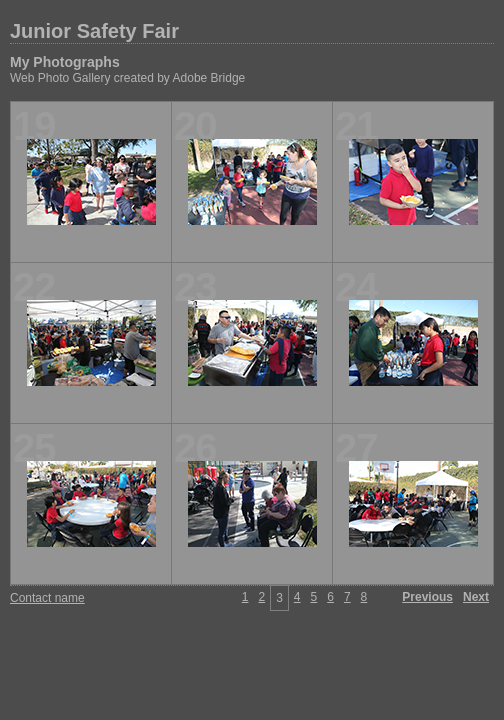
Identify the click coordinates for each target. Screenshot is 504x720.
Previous (427, 597)
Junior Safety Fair (94, 31)
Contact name (47, 598)
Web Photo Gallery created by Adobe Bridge (127, 78)
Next (476, 597)
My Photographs (65, 62)
